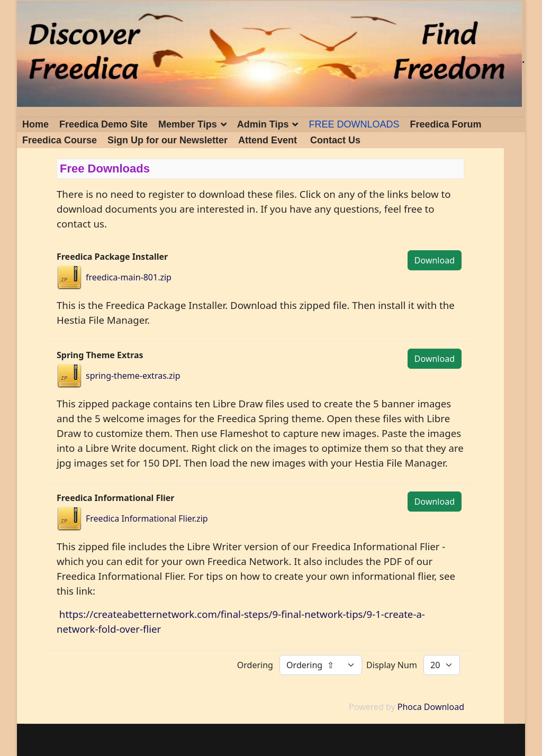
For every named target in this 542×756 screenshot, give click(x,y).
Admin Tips (263, 124)
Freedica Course (60, 140)
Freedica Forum (446, 124)
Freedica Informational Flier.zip (147, 518)
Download (435, 260)
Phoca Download (431, 707)
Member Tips (188, 124)
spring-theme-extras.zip (133, 376)
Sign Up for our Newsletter (168, 140)
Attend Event (268, 140)
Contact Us (335, 140)
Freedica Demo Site (103, 124)
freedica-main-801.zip (129, 277)
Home (35, 124)
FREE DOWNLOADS (354, 124)
